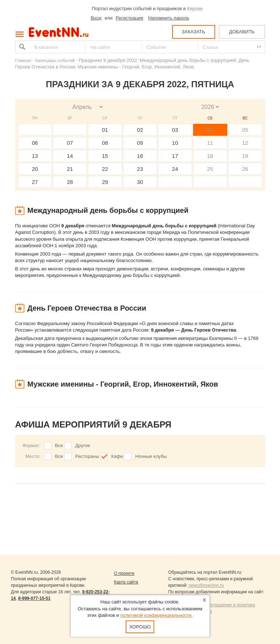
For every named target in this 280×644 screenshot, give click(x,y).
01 (105, 130)
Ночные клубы (151, 456)
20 (35, 169)
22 (105, 169)
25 (210, 169)
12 (245, 143)
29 (105, 182)
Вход (96, 18)
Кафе (117, 456)
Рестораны (87, 456)
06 (35, 143)
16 (140, 156)
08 (105, 143)
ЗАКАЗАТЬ (194, 32)
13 (35, 156)
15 (105, 156)
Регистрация (129, 18)
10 (175, 143)
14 (70, 156)
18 (210, 156)
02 (140, 130)
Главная (23, 60)
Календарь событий (55, 60)
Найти (21, 47)
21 (70, 169)
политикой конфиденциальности (156, 615)
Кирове (195, 9)
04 (210, 130)
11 (210, 143)
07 (70, 143)
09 (140, 143)
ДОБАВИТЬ (242, 32)
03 (175, 130)
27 (35, 182)
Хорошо (140, 627)
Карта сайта (126, 582)
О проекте (124, 573)
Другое (83, 445)
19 (245, 156)
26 (245, 169)
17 (175, 156)
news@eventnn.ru (206, 585)
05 (245, 130)
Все (59, 445)
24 (175, 169)
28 (70, 182)
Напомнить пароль (169, 18)
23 (140, 169)
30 (140, 182)
